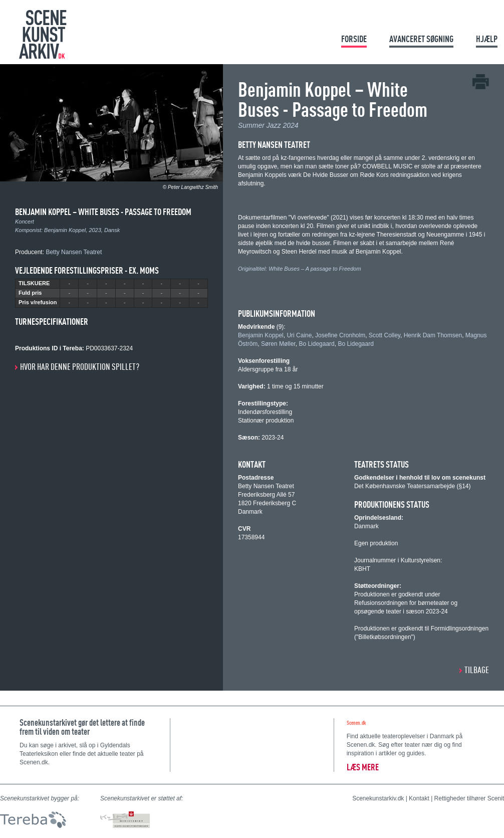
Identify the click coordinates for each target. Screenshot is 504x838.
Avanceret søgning (421, 39)
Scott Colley (385, 335)
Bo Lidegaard (316, 344)
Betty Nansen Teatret (74, 252)
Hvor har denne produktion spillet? (80, 367)
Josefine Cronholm (340, 335)
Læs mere (363, 767)
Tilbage (477, 670)
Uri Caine (299, 335)
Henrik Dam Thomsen (433, 335)
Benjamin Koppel (65, 230)
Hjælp (487, 39)
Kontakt (419, 798)
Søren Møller (278, 344)
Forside (354, 39)
